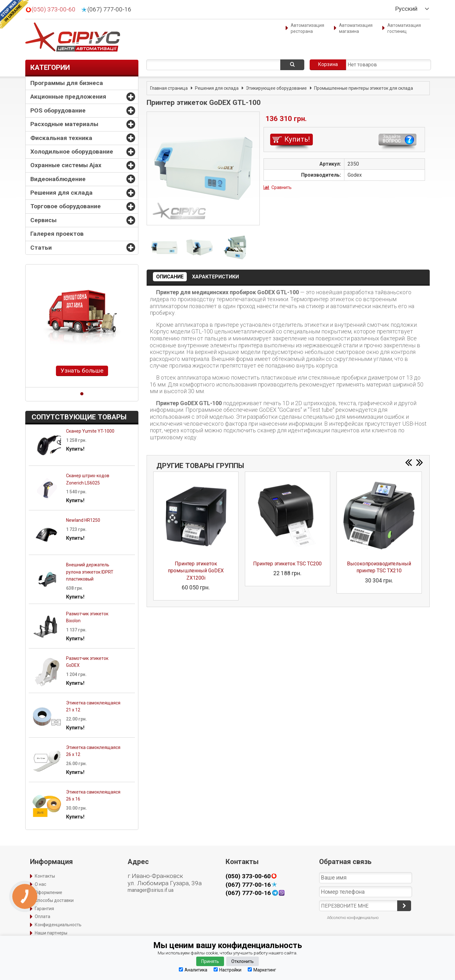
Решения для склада (61, 193)
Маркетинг (262, 970)
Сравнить (282, 187)
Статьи (41, 248)
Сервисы (43, 220)
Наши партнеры (51, 933)
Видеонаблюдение (58, 179)
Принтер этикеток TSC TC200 (287, 564)
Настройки (227, 970)
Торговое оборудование (66, 206)
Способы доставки (54, 900)
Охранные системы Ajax (66, 165)
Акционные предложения (68, 97)
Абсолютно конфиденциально (353, 918)
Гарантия (44, 909)
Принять (210, 961)
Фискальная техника (61, 138)
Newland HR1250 (83, 520)
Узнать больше (82, 371)
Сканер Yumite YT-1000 (90, 431)
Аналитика (193, 970)
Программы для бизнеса (67, 83)
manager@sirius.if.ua (151, 890)
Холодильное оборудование (72, 152)
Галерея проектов (57, 234)
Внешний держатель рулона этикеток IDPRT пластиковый (90, 572)
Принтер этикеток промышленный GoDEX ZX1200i (196, 571)
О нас (40, 884)
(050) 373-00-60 (54, 9)
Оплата (42, 916)
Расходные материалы (64, 124)
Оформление (49, 892)
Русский (406, 9)
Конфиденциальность (58, 925)
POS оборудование (58, 110)
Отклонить (243, 961)
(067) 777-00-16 (109, 9)
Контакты (45, 876)
